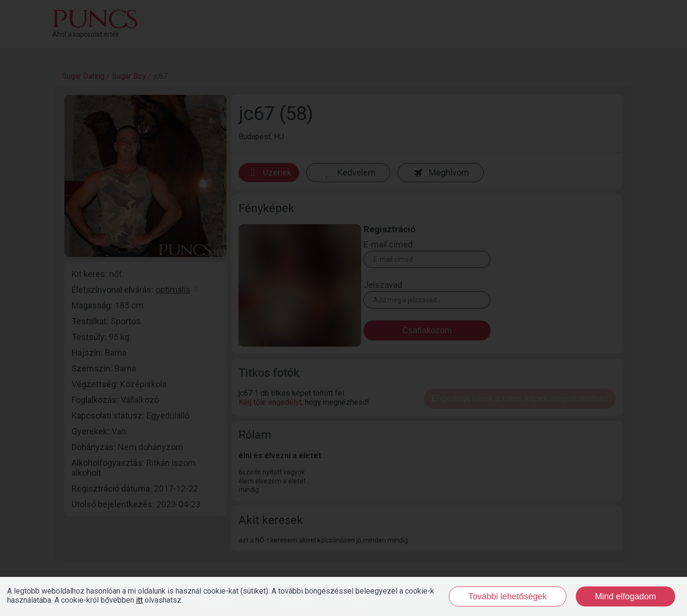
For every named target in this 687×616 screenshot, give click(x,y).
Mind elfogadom (625, 596)
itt (139, 600)
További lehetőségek (508, 596)
